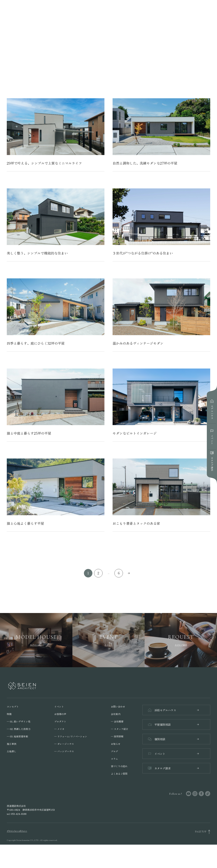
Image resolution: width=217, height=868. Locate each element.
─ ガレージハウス (64, 765)
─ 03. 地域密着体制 (17, 758)
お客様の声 (60, 736)
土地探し (12, 773)
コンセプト (13, 728)
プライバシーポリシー (17, 854)
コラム (114, 780)
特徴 (9, 736)
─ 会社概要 (117, 743)
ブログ (114, 773)
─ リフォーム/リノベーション (71, 758)
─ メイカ (59, 750)
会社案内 (116, 736)
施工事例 (12, 765)
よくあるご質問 (119, 795)
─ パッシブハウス (64, 773)
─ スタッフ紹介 (120, 750)
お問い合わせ (118, 728)
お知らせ (116, 765)
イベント (59, 728)
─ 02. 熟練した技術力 (19, 750)
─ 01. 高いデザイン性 (19, 743)
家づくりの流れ (119, 788)
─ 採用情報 (117, 758)
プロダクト (60, 743)
